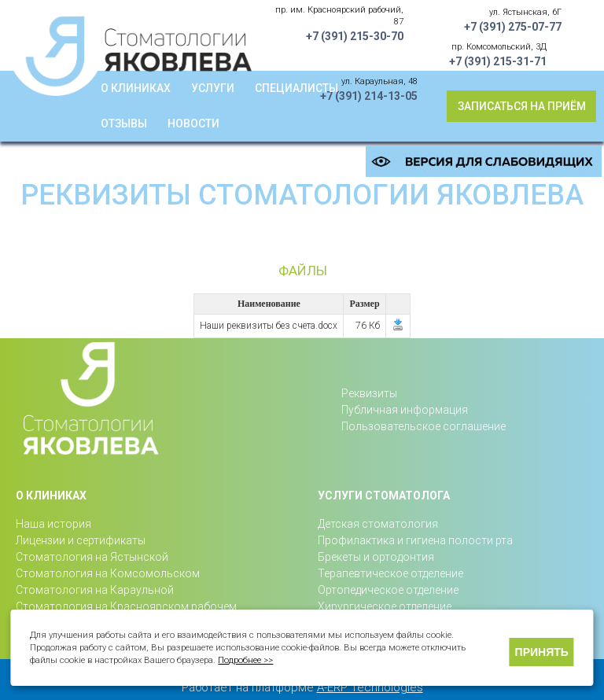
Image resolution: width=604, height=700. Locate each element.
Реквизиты (369, 393)
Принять (542, 652)
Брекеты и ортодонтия (376, 557)
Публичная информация (405, 410)
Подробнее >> (245, 660)
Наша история (53, 524)
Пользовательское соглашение (424, 426)
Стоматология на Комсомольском (108, 573)
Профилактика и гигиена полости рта (415, 540)
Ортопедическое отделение (388, 590)
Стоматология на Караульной (95, 590)
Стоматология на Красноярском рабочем (126, 606)
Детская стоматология (378, 524)
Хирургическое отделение (385, 606)
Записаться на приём (522, 106)
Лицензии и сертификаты (81, 540)
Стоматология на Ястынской (92, 557)
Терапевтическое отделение (390, 573)
